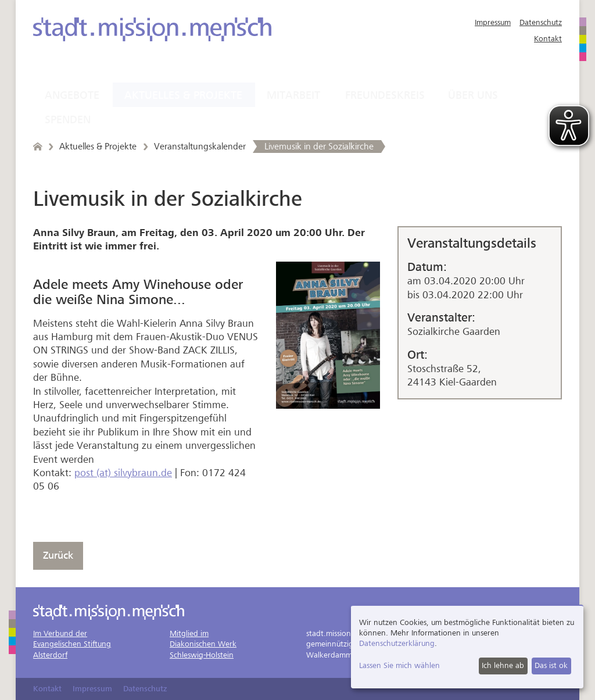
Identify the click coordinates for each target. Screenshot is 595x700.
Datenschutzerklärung (397, 643)
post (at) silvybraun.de (123, 473)
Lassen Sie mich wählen (399, 665)
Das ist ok (551, 665)
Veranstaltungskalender (200, 147)
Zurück (58, 556)
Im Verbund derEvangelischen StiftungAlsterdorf (72, 644)
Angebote (72, 95)
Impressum (493, 22)
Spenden (68, 120)
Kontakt (548, 39)
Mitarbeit (293, 95)
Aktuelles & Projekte (183, 95)
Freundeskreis (385, 95)
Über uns (473, 95)
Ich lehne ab (503, 665)
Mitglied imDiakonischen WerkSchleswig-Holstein (203, 644)
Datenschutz (541, 22)
